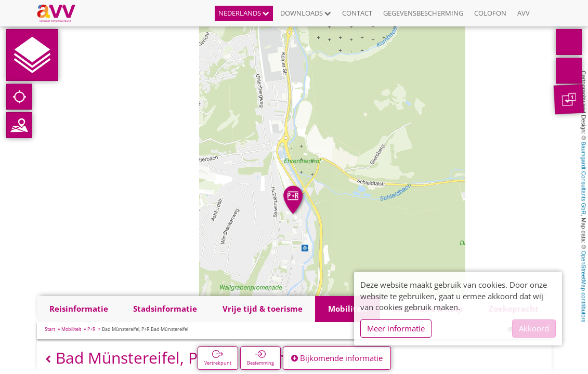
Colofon (490, 13)
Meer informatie (396, 328)
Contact (357, 13)
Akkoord (534, 328)
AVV (524, 13)
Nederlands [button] (244, 13)
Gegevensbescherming (423, 13)
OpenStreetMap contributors (584, 286)
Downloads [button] (306, 13)
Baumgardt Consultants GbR (584, 178)
